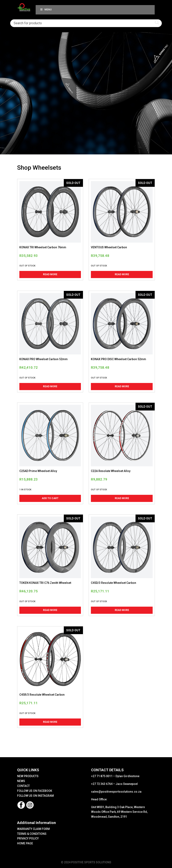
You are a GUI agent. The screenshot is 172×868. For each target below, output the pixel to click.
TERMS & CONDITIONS (32, 834)
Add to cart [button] (50, 498)
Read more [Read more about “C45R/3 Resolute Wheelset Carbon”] (50, 722)
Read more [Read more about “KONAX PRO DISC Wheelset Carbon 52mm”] (122, 386)
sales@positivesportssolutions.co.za (116, 792)
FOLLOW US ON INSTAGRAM (35, 796)
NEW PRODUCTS (28, 776)
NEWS (21, 781)
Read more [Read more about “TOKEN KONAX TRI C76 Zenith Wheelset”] (50, 610)
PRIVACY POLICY (28, 838)
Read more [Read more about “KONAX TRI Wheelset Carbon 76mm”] (50, 274)
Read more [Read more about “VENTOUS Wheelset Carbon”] (122, 274)
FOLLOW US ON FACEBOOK (35, 791)
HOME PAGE (25, 843)
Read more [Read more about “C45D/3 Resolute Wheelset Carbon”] (122, 610)
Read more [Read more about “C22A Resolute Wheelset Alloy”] (122, 498)
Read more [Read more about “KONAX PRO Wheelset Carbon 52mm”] (50, 386)
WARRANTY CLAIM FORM (33, 829)
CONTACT (23, 786)
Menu (46, 10)
